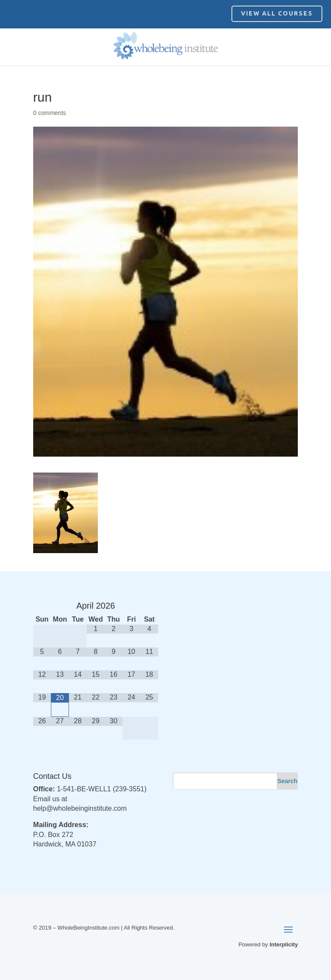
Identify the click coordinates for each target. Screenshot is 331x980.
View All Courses (277, 13)
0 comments (50, 113)
